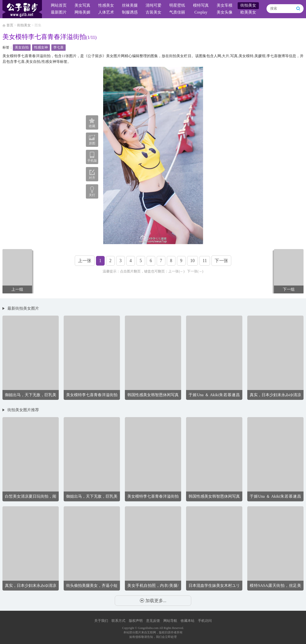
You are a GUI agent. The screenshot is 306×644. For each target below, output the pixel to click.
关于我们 (101, 621)
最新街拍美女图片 (23, 308)
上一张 (85, 261)
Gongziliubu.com (148, 628)
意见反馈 (153, 621)
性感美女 (106, 5)
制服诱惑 (130, 12)
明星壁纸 (177, 5)
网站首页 (59, 5)
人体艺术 (106, 12)
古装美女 (153, 12)
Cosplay (201, 12)
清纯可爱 (153, 5)
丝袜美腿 (130, 5)
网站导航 (170, 621)
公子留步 (22, 9)
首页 (10, 25)
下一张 (221, 261)
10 (192, 261)
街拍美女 (248, 5)
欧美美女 (248, 12)
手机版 (92, 157)
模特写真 (201, 5)
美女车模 (225, 5)
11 (205, 261)
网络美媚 (82, 12)
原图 (92, 140)
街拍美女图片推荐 (23, 410)
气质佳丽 (177, 12)
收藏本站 (188, 621)
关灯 (92, 195)
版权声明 (136, 621)
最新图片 (59, 12)
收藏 (92, 123)
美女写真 (82, 5)
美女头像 (225, 12)
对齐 (92, 174)
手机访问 (205, 621)
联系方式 (118, 621)
